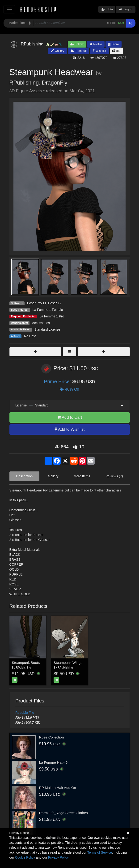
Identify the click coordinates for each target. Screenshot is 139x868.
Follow (77, 44)
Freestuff (79, 51)
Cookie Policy (25, 857)
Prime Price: (58, 381)
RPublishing (24, 83)
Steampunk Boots (26, 663)
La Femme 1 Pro (52, 316)
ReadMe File (25, 713)
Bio (116, 51)
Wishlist (99, 51)
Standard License (47, 329)
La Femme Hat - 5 (53, 762)
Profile (96, 44)
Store (114, 44)
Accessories (41, 323)
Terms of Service (100, 852)
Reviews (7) (114, 476)
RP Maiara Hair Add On (58, 788)
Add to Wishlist (69, 429)
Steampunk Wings (68, 663)
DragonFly (55, 83)
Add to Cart (70, 417)
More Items (82, 476)
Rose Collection (52, 737)
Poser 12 (55, 303)
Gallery (58, 51)
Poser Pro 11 (37, 303)
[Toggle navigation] (9, 9)
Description (24, 476)
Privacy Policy (58, 857)
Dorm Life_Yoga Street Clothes (63, 813)
